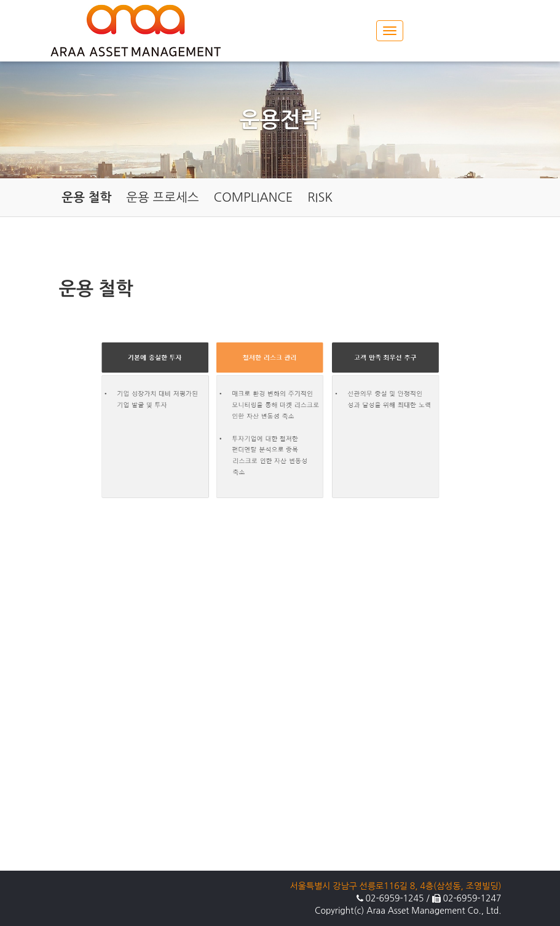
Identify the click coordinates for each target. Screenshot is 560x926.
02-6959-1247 (472, 898)
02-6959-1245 (395, 898)
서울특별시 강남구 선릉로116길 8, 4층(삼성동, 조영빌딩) (396, 886)
